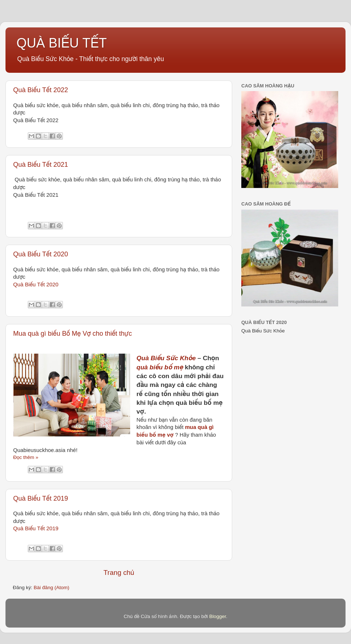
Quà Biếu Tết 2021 (41, 165)
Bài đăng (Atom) (52, 587)
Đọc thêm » (26, 457)
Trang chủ (119, 573)
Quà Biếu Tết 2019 (41, 498)
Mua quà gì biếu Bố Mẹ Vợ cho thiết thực (73, 334)
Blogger (218, 616)
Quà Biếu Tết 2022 (41, 90)
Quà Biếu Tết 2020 (41, 254)
